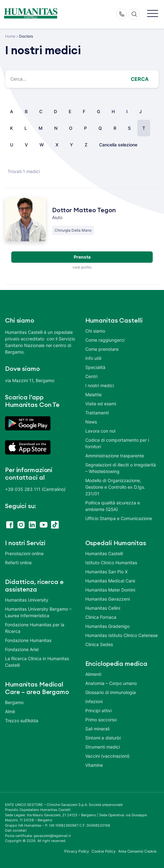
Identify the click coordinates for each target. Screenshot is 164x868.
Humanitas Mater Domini (110, 590)
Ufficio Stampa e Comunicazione (119, 518)
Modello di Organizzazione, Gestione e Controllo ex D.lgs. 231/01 (115, 487)
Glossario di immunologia (111, 692)
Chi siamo (95, 331)
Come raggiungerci (105, 340)
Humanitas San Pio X (106, 572)
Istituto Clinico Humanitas (111, 563)
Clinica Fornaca (101, 617)
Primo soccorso (101, 720)
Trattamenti (97, 413)
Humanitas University (27, 600)
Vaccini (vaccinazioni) (107, 756)
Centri (91, 376)
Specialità (95, 367)
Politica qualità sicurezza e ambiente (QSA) (113, 506)
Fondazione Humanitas (28, 640)
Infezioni (94, 701)
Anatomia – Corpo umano (111, 683)
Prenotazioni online (24, 553)
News (91, 422)
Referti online (18, 563)
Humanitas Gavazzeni (108, 599)
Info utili (93, 358)
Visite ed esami (101, 404)
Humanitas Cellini (103, 608)
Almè (10, 711)
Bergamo (14, 702)
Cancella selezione (118, 145)
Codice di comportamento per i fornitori (117, 443)
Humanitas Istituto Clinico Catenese (122, 635)
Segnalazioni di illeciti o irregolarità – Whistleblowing (121, 468)
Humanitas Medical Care (110, 581)
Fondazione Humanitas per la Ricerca (35, 628)
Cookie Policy (104, 851)
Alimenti (93, 674)
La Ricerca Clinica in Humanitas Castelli (37, 662)
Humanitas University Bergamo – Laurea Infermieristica (38, 612)
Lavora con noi (100, 431)
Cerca (140, 79)
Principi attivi (98, 710)
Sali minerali (97, 729)
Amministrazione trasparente (115, 456)
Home (10, 36)
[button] (153, 14)
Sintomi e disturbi (103, 738)
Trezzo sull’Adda (22, 721)
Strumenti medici (103, 747)
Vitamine (94, 765)
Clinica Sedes (99, 644)
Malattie (93, 395)
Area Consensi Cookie (137, 851)
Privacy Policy (77, 851)
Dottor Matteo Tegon (84, 210)
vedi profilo (82, 267)
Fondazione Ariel (22, 649)
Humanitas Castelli (104, 553)
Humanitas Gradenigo (107, 626)
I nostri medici (100, 385)
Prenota (82, 257)
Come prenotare (102, 349)
